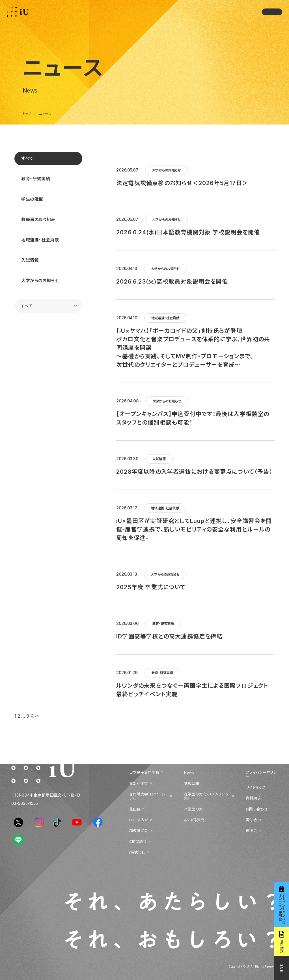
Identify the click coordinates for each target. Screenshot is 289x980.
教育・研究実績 (36, 179)
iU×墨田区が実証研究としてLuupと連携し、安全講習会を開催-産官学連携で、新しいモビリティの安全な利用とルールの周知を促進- (194, 529)
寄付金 (251, 820)
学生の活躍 (32, 199)
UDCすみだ (139, 820)
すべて (27, 158)
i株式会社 (137, 852)
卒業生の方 (193, 809)
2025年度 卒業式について (151, 587)
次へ (35, 716)
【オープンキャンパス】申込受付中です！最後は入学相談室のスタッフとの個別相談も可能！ (193, 418)
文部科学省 (139, 783)
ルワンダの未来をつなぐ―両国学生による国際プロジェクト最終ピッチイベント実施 (192, 690)
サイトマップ (255, 787)
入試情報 (30, 260)
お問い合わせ (257, 809)
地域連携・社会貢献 (40, 240)
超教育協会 (139, 831)
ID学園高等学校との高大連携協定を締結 (169, 636)
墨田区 (135, 809)
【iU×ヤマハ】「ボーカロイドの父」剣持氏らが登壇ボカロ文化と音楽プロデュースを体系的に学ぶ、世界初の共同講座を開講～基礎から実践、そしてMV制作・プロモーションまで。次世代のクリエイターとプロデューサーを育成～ (193, 348)
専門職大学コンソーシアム (147, 796)
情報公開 (192, 783)
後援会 (251, 831)
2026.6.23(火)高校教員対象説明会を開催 (172, 282)
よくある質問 (194, 820)
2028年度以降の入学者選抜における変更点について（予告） (194, 472)
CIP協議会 (138, 841)
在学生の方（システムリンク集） (206, 796)
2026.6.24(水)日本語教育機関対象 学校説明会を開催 (188, 232)
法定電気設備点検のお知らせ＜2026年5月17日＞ (182, 183)
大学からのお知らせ (40, 281)
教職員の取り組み (38, 219)
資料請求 (253, 798)
